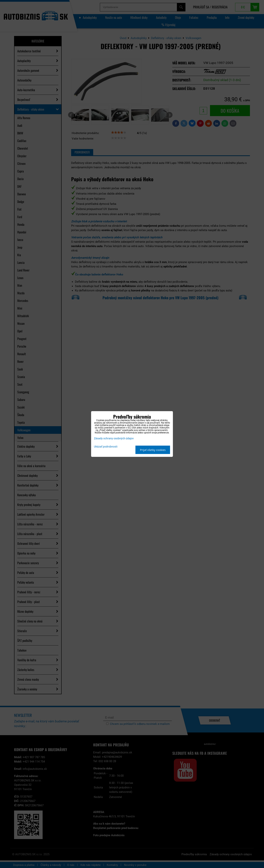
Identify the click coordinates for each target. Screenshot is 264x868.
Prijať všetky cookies (153, 450)
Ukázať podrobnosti (106, 447)
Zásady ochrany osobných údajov (114, 438)
